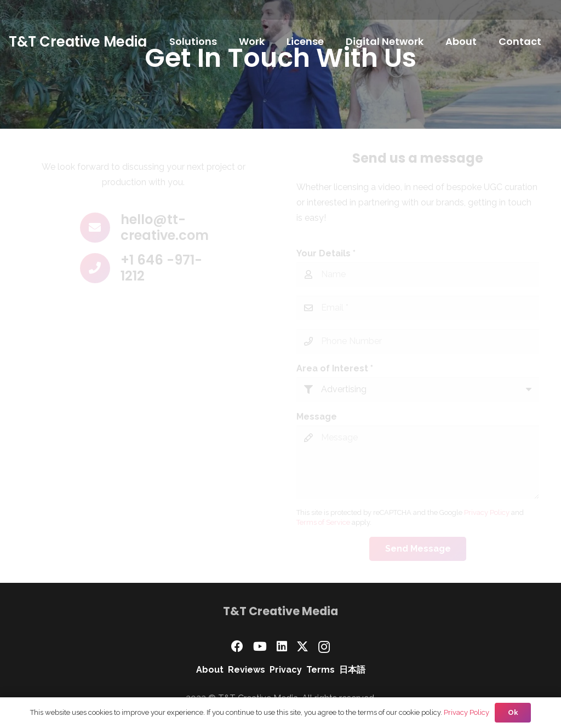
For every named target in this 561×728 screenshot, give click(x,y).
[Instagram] (324, 647)
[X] (302, 647)
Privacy (286, 670)
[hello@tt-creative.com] (100, 228)
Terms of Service (323, 522)
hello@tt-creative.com (165, 227)
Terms (320, 670)
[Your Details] (418, 275)
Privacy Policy (487, 512)
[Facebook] (237, 646)
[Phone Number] (418, 342)
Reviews (247, 670)
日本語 (352, 670)
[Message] (418, 462)
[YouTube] (260, 646)
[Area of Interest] (418, 390)
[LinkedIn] (282, 646)
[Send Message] (418, 549)
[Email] (418, 308)
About (210, 670)
